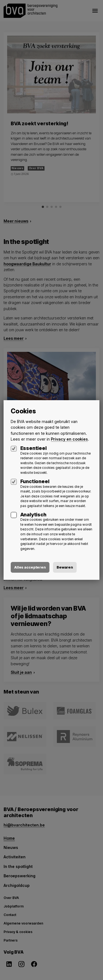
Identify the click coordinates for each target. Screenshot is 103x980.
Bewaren (65, 567)
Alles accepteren (30, 567)
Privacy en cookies (69, 439)
